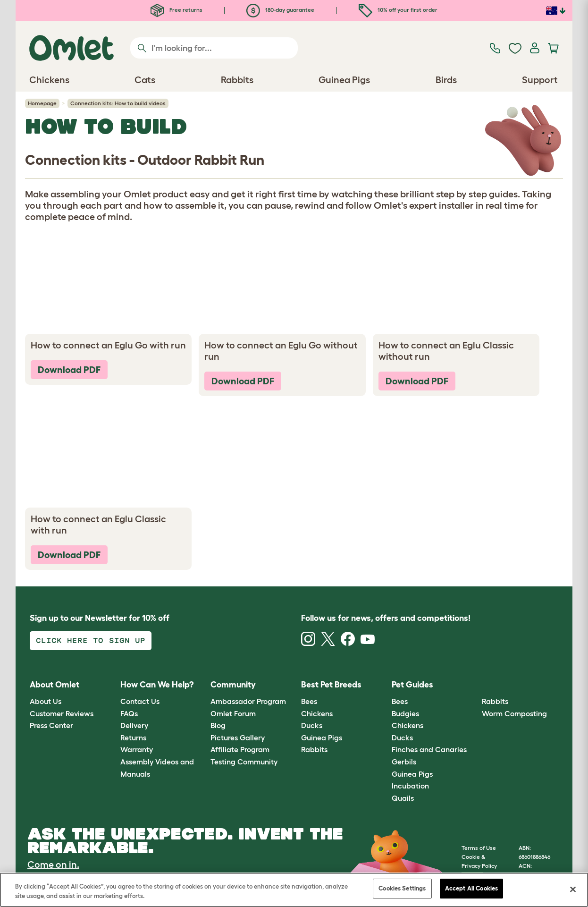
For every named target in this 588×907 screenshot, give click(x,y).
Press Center (51, 725)
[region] (294, 890)
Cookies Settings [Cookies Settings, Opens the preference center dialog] (402, 888)
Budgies (405, 713)
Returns (133, 737)
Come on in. (53, 865)
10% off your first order (398, 10)
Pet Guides (412, 685)
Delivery (134, 725)
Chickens (317, 713)
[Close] (573, 889)
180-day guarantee (280, 10)
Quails (403, 798)
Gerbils (404, 762)
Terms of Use (479, 848)
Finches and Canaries (429, 749)
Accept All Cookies (471, 888)
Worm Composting (514, 713)
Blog (218, 725)
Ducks (312, 725)
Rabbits (314, 749)
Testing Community (244, 762)
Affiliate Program (240, 749)
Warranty (137, 749)
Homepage (42, 103)
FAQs (129, 713)
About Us (46, 701)
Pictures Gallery (238, 737)
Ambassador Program (248, 701)
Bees (309, 701)
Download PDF (69, 370)
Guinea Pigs (322, 737)
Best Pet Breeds (331, 685)
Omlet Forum (233, 713)
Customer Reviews (62, 713)
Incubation (410, 786)
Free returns (176, 10)
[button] (475, 685)
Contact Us (140, 701)
